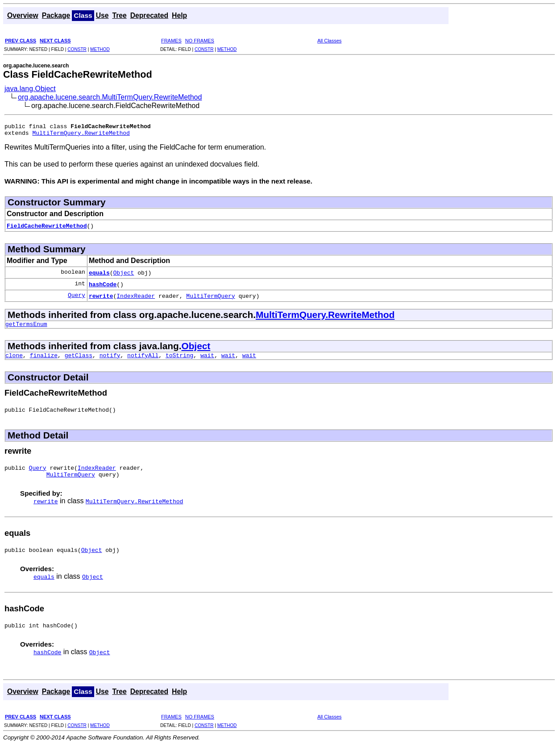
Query (77, 298)
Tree (119, 15)
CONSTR (77, 49)
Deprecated (149, 15)
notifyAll (143, 360)
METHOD (100, 49)
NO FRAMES (200, 41)
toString (179, 360)
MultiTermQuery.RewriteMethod (81, 135)
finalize (44, 360)
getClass (79, 360)
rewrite (101, 298)
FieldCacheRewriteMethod (47, 228)
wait (207, 360)
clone (14, 360)
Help (179, 15)
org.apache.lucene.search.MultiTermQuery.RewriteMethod (110, 97)
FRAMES (171, 41)
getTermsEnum (26, 328)
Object (124, 275)
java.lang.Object (30, 89)
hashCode (103, 287)
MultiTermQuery (210, 298)
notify (110, 360)
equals (99, 275)
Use (102, 15)
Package (56, 15)
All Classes (329, 41)
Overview (23, 15)
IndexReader (136, 298)
